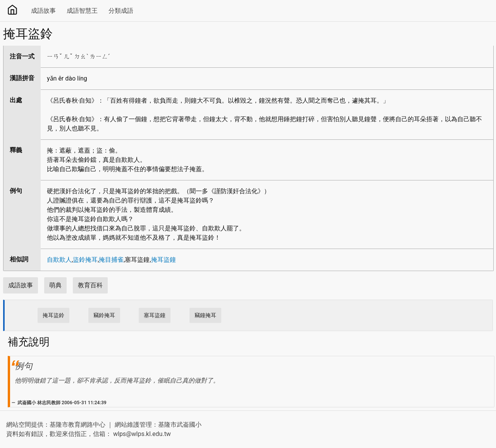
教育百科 (90, 285)
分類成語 (121, 11)
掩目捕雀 (111, 260)
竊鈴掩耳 (104, 315)
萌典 (55, 285)
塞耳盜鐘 (155, 315)
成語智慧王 (82, 11)
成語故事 (43, 11)
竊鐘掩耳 (205, 315)
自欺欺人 (59, 260)
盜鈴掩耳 (85, 260)
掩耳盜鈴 (53, 315)
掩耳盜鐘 (164, 260)
